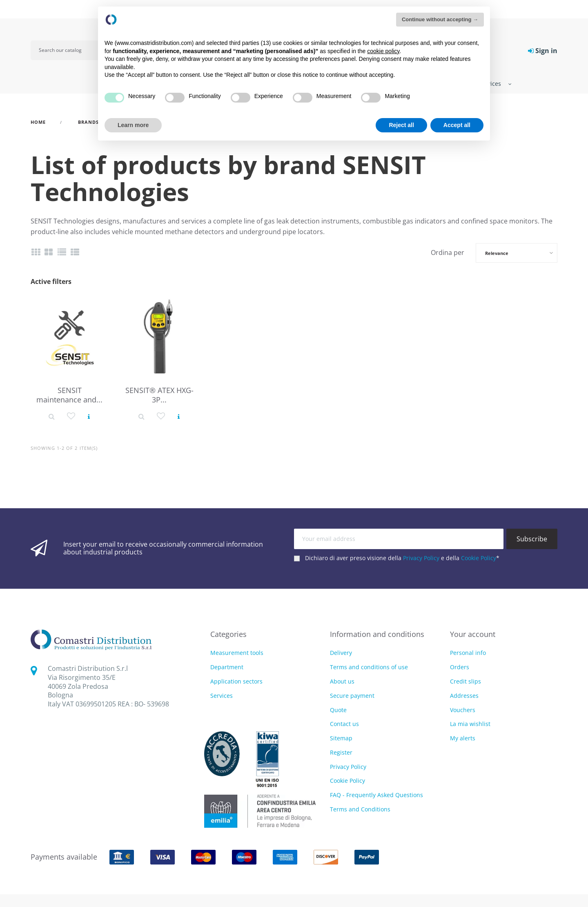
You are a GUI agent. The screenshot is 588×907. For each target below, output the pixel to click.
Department (227, 667)
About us (342, 681)
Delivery (341, 653)
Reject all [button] (401, 125)
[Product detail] (52, 416)
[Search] (70, 50)
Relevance (497, 253)
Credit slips (465, 681)
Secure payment (352, 696)
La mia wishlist (470, 724)
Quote (338, 710)
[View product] (89, 416)
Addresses (464, 696)
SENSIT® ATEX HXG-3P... (159, 395)
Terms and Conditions (360, 809)
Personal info (468, 653)
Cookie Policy (479, 558)
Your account (473, 634)
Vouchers (463, 710)
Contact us (344, 724)
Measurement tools (237, 653)
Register (341, 752)
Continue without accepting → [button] (440, 19)
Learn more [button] (133, 125)
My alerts (463, 738)
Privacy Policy (421, 558)
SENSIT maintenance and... (69, 395)
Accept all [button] (457, 125)
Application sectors (236, 682)
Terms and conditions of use (369, 667)
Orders (460, 667)
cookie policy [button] (383, 51)
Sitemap (341, 738)
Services (222, 696)
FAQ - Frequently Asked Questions (376, 795)
